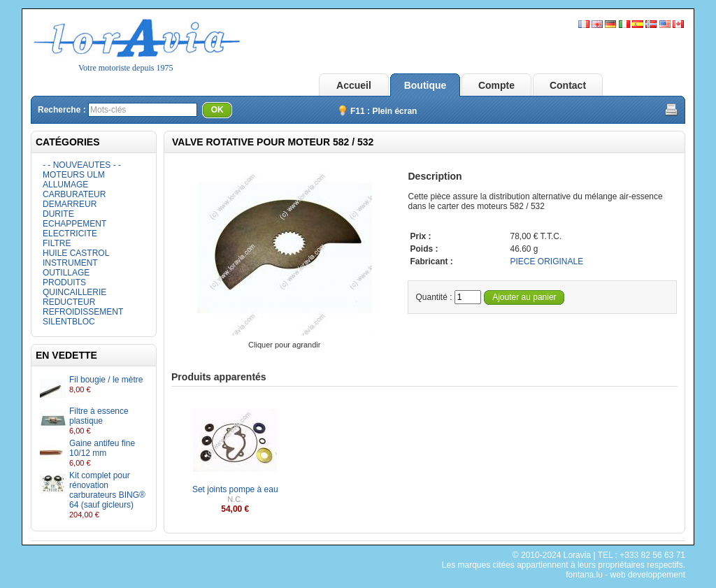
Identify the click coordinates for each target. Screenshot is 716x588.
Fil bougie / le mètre (106, 380)
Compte (496, 85)
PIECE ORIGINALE (546, 261)
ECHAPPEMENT (74, 224)
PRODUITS (64, 282)
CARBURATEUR (74, 194)
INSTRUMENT (70, 263)
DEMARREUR (70, 204)
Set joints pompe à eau (235, 489)
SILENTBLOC (69, 322)
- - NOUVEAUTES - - (82, 165)
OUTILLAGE (66, 273)
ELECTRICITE (70, 234)
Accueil (354, 85)
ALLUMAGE (65, 185)
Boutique (425, 85)
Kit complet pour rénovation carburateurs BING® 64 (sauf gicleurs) (107, 490)
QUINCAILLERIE (74, 292)
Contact (568, 85)
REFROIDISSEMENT (83, 312)
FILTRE (57, 243)
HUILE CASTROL (76, 253)
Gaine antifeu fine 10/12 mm (102, 448)
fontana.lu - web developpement (625, 575)
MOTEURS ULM (74, 175)
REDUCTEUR (69, 302)
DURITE (58, 214)
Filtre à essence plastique (99, 416)
